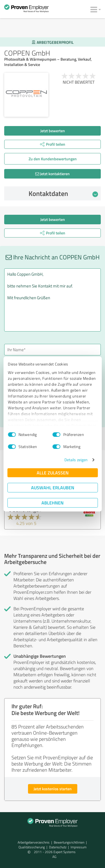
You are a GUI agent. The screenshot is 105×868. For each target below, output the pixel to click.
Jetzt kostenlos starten (53, 789)
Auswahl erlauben (53, 487)
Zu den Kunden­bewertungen (53, 159)
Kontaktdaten (63, 193)
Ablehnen (53, 503)
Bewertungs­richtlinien (69, 842)
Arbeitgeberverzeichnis (34, 842)
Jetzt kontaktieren (53, 174)
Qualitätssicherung (32, 847)
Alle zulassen (53, 473)
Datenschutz (58, 847)
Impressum (79, 847)
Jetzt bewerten (53, 131)
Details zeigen (76, 460)
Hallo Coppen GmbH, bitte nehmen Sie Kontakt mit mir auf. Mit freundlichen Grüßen (53, 300)
